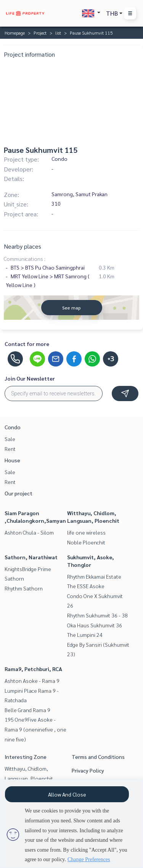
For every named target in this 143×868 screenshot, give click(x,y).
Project (40, 33)
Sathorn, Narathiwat (31, 557)
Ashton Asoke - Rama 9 (32, 681)
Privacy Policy (88, 770)
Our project (18, 493)
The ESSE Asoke (86, 586)
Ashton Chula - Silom (29, 532)
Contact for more (27, 344)
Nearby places (22, 246)
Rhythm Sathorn (24, 588)
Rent (10, 449)
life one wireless (86, 532)
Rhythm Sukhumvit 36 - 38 (97, 615)
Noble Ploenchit (86, 542)
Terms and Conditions (98, 757)
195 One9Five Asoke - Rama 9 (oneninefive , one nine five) (35, 729)
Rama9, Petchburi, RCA (33, 669)
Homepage (15, 33)
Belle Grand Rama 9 (27, 710)
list (58, 33)
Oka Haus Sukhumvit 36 (95, 625)
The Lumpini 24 (85, 635)
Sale (10, 439)
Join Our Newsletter (30, 378)
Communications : (25, 259)
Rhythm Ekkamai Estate (94, 576)
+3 (111, 359)
